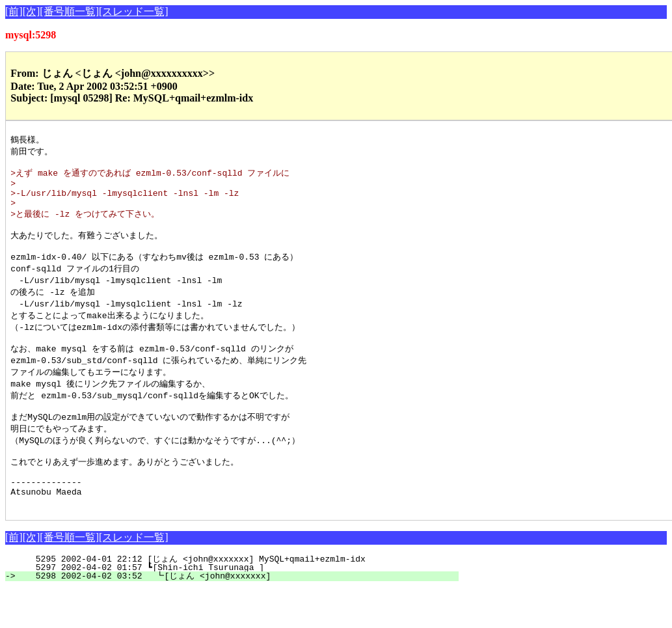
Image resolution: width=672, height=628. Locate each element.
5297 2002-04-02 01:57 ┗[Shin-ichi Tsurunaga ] (241, 607)
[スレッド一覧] (134, 11)
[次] (32, 11)
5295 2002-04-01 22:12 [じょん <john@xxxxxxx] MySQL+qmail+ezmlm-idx (241, 598)
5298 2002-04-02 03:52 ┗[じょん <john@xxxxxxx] (237, 615)
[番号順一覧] (69, 11)
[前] (14, 11)
